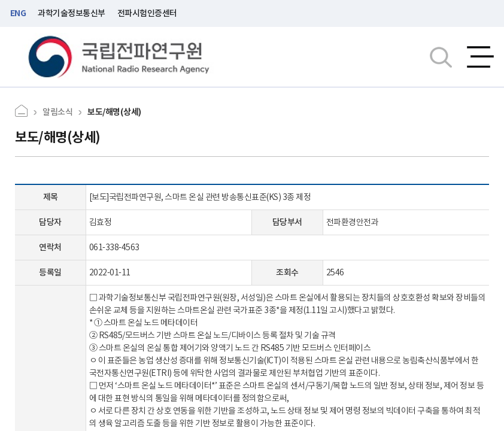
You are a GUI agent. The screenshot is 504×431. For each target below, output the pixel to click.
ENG (18, 13)
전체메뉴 (480, 57)
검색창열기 (441, 57)
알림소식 (57, 112)
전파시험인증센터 (147, 13)
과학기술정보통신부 (72, 13)
